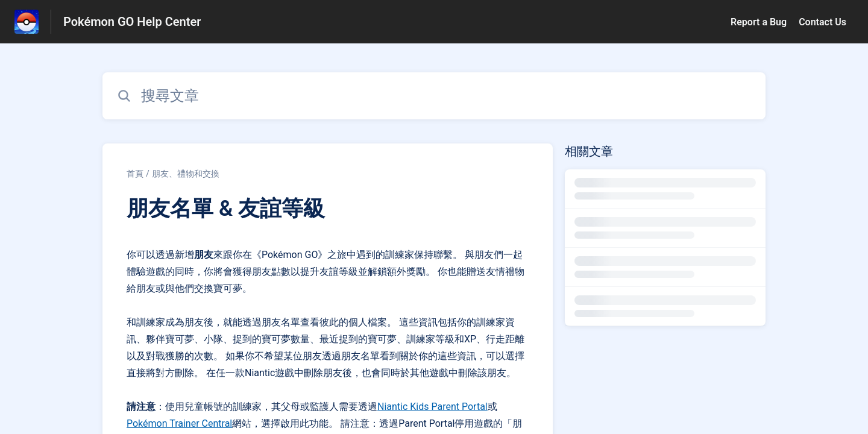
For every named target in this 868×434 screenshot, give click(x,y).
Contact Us (822, 22)
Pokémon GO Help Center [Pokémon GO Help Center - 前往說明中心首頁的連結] (132, 22)
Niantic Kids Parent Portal (432, 407)
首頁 (135, 174)
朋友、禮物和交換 (186, 174)
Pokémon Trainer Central (179, 423)
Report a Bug (759, 22)
